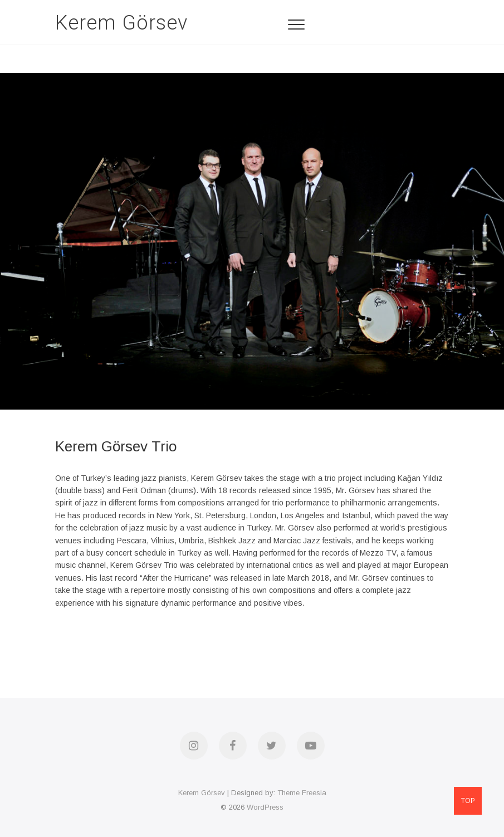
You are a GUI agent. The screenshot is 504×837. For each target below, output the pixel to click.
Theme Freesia (302, 793)
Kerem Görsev (121, 23)
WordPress (265, 807)
